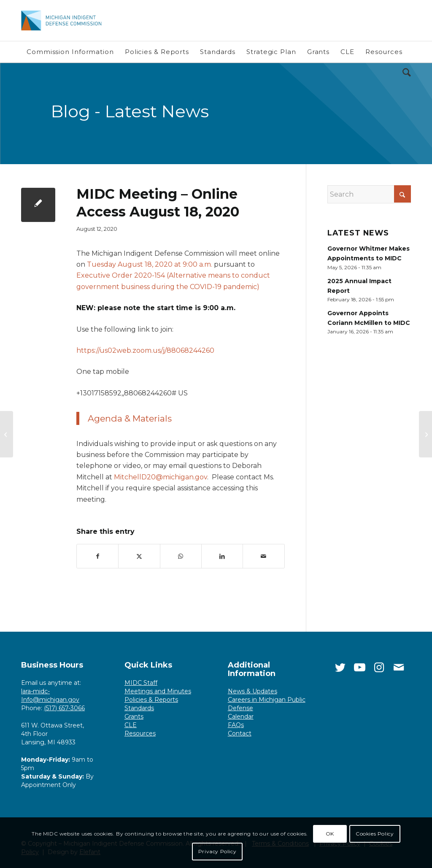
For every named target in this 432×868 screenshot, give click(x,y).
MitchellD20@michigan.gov (161, 477)
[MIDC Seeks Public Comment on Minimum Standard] (7, 434)
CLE (131, 725)
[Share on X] (139, 556)
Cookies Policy (375, 834)
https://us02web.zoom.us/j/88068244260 (145, 350)
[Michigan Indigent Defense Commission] (65, 20)
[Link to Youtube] (360, 668)
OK (330, 834)
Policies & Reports (151, 700)
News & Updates (252, 691)
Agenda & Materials (130, 418)
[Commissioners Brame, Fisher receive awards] (425, 434)
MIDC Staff (141, 683)
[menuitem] (70, 52)
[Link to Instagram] (379, 668)
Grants (134, 717)
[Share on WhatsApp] (181, 556)
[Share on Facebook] (97, 556)
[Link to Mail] (399, 668)
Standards (139, 708)
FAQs (236, 725)
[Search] (404, 73)
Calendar (241, 717)
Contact (240, 733)
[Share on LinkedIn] (222, 556)
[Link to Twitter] (340, 668)
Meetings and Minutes (158, 691)
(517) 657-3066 (64, 708)
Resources (140, 733)
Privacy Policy (217, 851)
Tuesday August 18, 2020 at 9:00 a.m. (150, 264)
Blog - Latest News (130, 111)
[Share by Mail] (263, 556)
